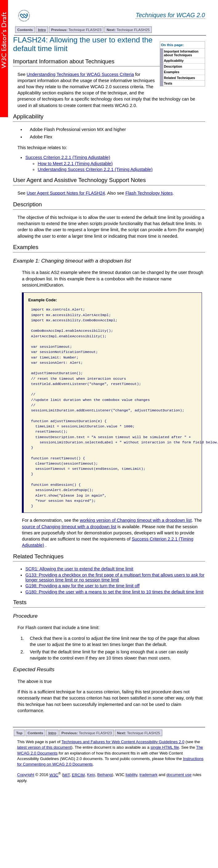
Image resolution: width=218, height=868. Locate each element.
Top (19, 733)
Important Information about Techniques (181, 53)
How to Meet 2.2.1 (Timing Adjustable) (75, 164)
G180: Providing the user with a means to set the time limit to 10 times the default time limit (114, 592)
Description (173, 66)
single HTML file (165, 747)
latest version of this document (44, 747)
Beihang (105, 775)
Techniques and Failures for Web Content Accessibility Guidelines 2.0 (123, 742)
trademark (149, 775)
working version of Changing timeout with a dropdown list (136, 520)
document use (179, 775)
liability (131, 775)
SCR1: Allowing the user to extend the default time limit (79, 569)
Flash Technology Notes (149, 193)
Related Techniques (179, 78)
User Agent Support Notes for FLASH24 (66, 193)
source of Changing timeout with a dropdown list (69, 527)
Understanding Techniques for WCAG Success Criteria (80, 74)
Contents (25, 30)
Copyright (26, 775)
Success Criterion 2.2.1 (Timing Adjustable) (68, 157)
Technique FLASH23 (76, 30)
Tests (168, 83)
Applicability (174, 61)
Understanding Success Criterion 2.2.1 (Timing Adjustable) (95, 169)
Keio (91, 775)
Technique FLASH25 (128, 30)
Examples (172, 72)
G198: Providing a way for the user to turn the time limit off (82, 586)
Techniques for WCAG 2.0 (170, 15)
